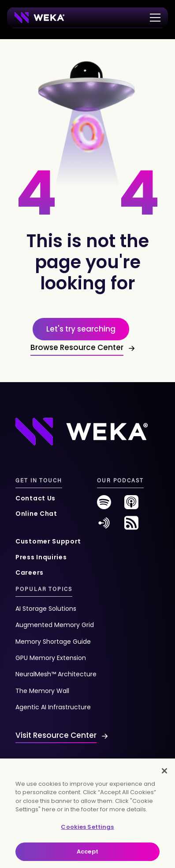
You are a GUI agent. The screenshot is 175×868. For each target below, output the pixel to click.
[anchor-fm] (104, 526)
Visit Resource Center (56, 735)
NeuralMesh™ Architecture (56, 674)
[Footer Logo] (82, 431)
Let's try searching (81, 329)
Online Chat (36, 514)
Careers (30, 573)
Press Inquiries (41, 557)
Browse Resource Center (77, 347)
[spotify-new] (104, 505)
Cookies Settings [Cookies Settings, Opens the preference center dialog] (87, 827)
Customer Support (48, 541)
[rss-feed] (131, 526)
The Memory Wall (42, 691)
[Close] (164, 771)
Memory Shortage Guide (53, 642)
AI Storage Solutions (46, 609)
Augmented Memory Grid (55, 625)
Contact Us (35, 498)
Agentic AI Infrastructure (53, 707)
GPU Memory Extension (51, 658)
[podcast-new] (131, 505)
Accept (87, 852)
